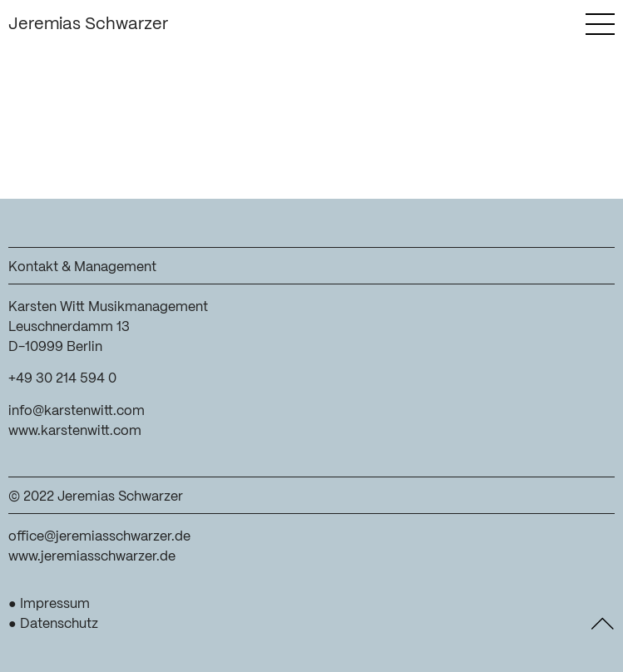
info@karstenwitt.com (77, 411)
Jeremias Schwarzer (88, 25)
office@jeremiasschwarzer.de (99, 537)
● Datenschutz (53, 624)
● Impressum (49, 604)
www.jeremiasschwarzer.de (92, 557)
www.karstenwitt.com (75, 431)
